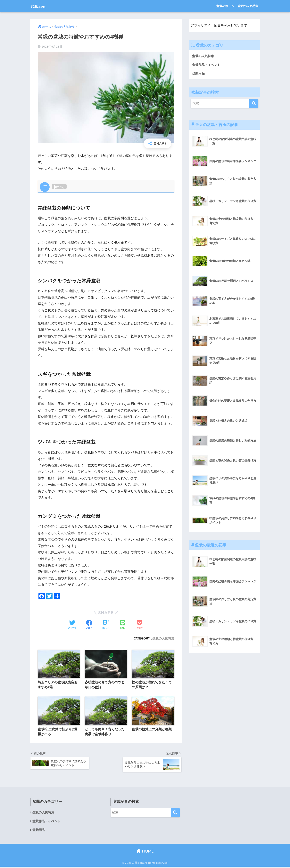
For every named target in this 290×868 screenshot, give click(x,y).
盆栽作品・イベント (207, 65)
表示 (59, 187)
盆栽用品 (199, 73)
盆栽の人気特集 (248, 6)
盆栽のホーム (225, 6)
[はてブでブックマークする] (106, 625)
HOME (145, 852)
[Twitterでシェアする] (72, 625)
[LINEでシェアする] (123, 625)
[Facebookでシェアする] (89, 625)
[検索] (254, 104)
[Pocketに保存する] (140, 625)
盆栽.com (41, 6)
